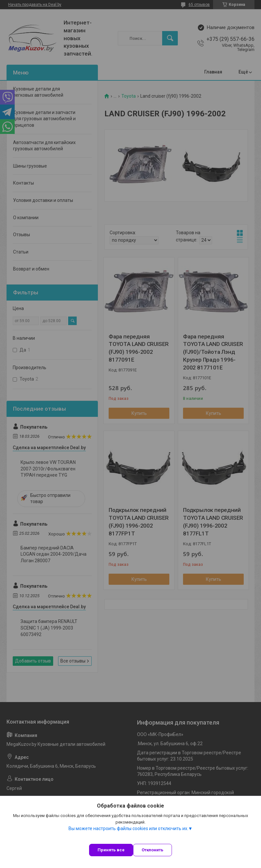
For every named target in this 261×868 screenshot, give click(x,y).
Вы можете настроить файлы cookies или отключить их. (128, 828)
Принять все (111, 850)
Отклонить (153, 850)
